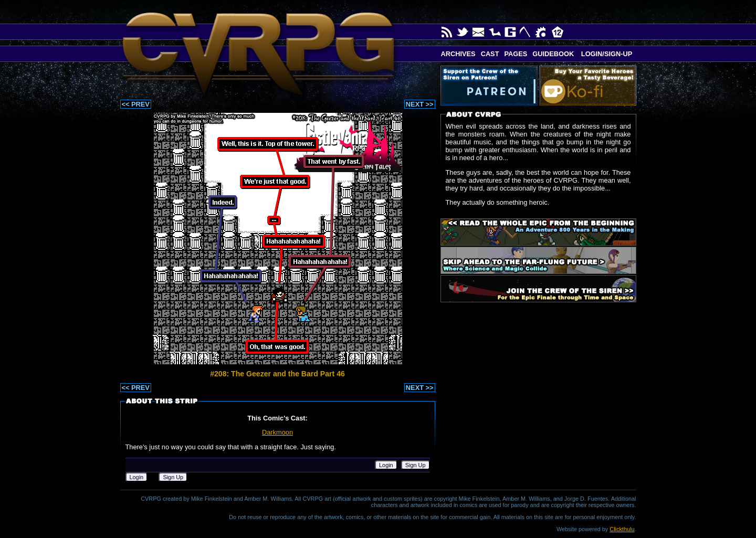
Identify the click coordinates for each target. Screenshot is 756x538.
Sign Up (416, 465)
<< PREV (136, 104)
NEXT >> (420, 104)
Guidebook (553, 54)
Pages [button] (516, 54)
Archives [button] (458, 54)
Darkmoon (277, 432)
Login (386, 465)
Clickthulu (622, 529)
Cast (490, 54)
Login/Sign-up (606, 54)
